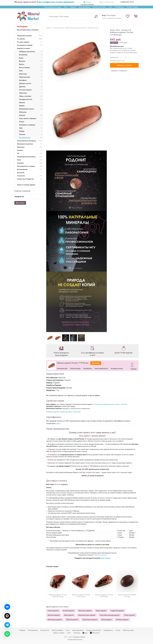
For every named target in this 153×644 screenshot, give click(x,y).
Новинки (73, 7)
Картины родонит (122, 620)
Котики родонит (69, 611)
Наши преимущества (101, 368)
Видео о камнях (59, 633)
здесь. (59, 423)
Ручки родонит (107, 620)
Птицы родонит (129, 615)
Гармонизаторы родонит (87, 615)
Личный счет (45, 630)
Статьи (118, 630)
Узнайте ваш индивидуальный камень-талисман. (110, 404)
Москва (88, 2)
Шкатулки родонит (85, 611)
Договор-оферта (58, 630)
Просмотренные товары (53, 7)
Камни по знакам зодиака (26, 185)
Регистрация (111, 15)
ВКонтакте (95, 633)
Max (85, 633)
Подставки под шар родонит (110, 615)
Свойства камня (75, 368)
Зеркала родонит (72, 620)
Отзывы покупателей (93, 630)
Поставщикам (33, 630)
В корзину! (96, 363)
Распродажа (22, 27)
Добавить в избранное (119, 71)
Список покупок (22, 191)
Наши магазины (84, 7)
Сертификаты (119, 7)
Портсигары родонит (90, 620)
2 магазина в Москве (87, 4)
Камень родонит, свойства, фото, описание (63, 412)
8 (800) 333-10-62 (127, 2)
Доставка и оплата (117, 368)
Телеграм (77, 633)
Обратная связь (128, 630)
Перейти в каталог (100, 555)
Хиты (66, 7)
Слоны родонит (53, 611)
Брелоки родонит (54, 615)
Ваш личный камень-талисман (28, 30)
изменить (64, 484)
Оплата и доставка (99, 7)
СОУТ (69, 633)
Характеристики (62, 368)
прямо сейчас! (105, 558)
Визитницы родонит (55, 620)
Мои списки (20, 203)
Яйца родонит (69, 615)
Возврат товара (132, 7)
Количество (114, 57)
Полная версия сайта (75, 640)
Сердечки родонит (117, 611)
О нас (110, 7)
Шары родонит (101, 611)
